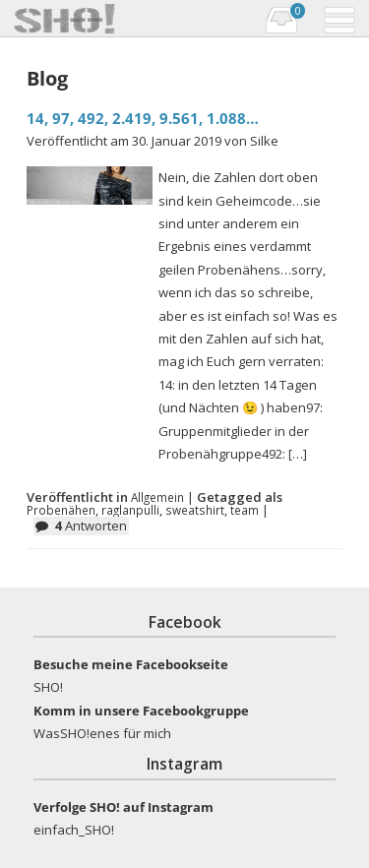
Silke (264, 141)
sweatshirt (195, 510)
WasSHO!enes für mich (102, 733)
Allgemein (157, 497)
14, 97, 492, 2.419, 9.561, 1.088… (143, 118)
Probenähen (61, 510)
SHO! (48, 687)
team (245, 510)
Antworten (91, 526)
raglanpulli (130, 510)
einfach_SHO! (74, 830)
